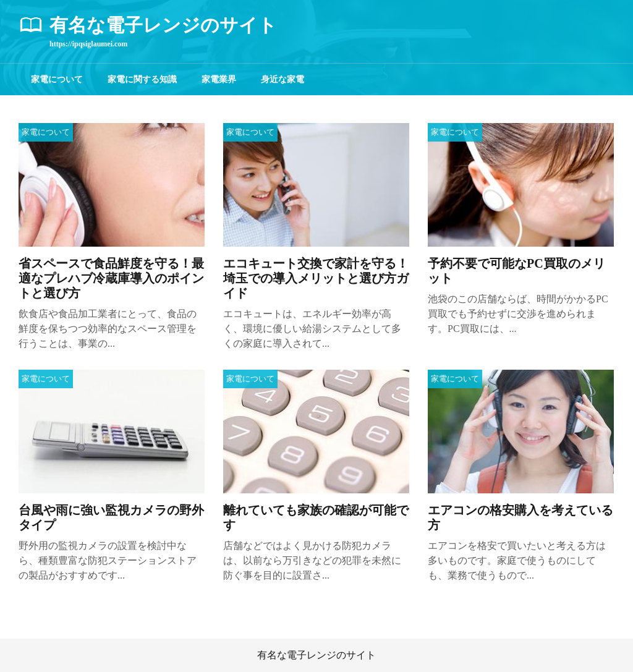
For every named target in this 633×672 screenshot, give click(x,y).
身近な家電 (283, 79)
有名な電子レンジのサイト (316, 655)
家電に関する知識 (142, 79)
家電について (57, 79)
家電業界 (219, 79)
